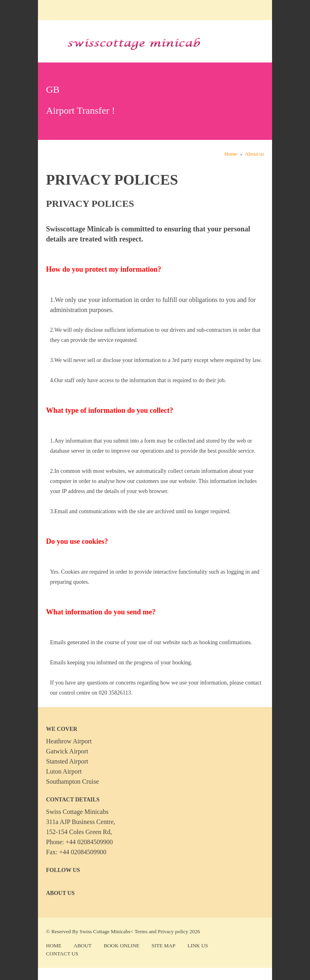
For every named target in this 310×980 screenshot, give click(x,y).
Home (231, 154)
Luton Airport (64, 771)
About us (254, 154)
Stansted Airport (67, 761)
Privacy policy (173, 931)
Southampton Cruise (72, 781)
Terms (141, 931)
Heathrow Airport (69, 741)
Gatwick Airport (67, 751)
